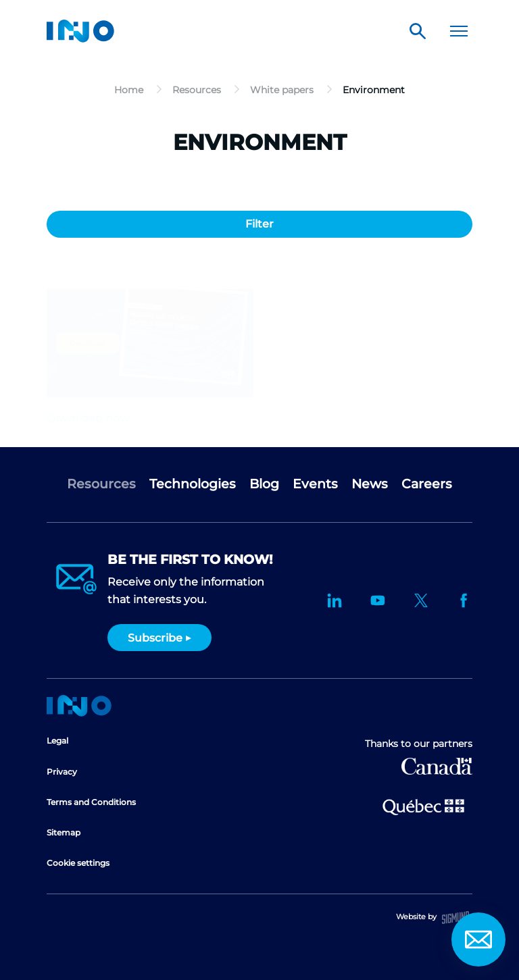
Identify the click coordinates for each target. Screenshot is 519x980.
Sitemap (64, 832)
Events (315, 484)
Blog (264, 484)
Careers (427, 484)
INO (80, 31)
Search (418, 31)
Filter (259, 224)
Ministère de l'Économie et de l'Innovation (423, 806)
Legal (57, 741)
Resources (101, 484)
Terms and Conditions (91, 802)
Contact (478, 939)
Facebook (464, 600)
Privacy (62, 772)
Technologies (193, 484)
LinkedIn (335, 600)
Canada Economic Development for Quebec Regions (437, 766)
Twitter (421, 600)
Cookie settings (78, 863)
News (370, 484)
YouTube (378, 600)
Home (79, 706)
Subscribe (155, 638)
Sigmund (455, 918)
